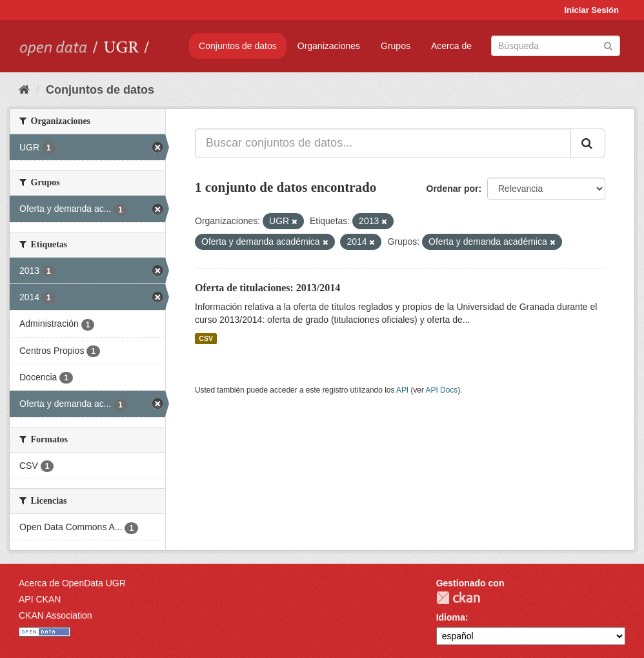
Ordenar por (453, 189)
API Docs (442, 390)
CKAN (458, 598)
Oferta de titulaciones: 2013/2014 (267, 288)
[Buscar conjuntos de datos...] (383, 143)
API (402, 390)
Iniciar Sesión (591, 10)
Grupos (396, 46)
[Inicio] (24, 90)
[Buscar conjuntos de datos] (556, 46)
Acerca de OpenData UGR (72, 583)
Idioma (451, 617)
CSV (206, 338)
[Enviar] (608, 45)
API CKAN (40, 599)
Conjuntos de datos (238, 46)
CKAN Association (55, 615)
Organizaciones (329, 46)
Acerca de (451, 46)
